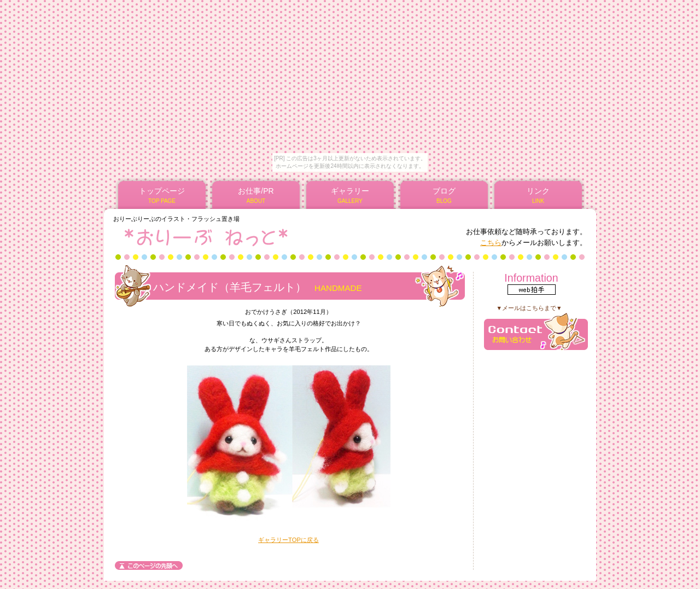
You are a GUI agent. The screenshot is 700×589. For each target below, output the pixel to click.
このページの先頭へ (149, 565)
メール (536, 331)
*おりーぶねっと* (245, 237)
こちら (491, 243)
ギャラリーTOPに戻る (288, 540)
